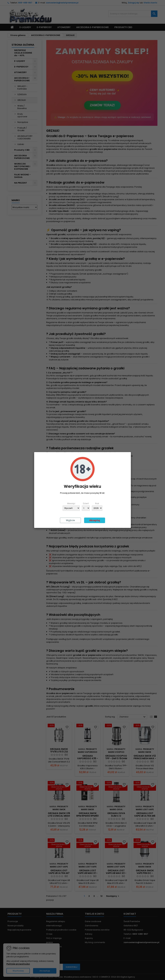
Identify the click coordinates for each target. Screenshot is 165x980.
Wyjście (70, 520)
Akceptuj (95, 520)
